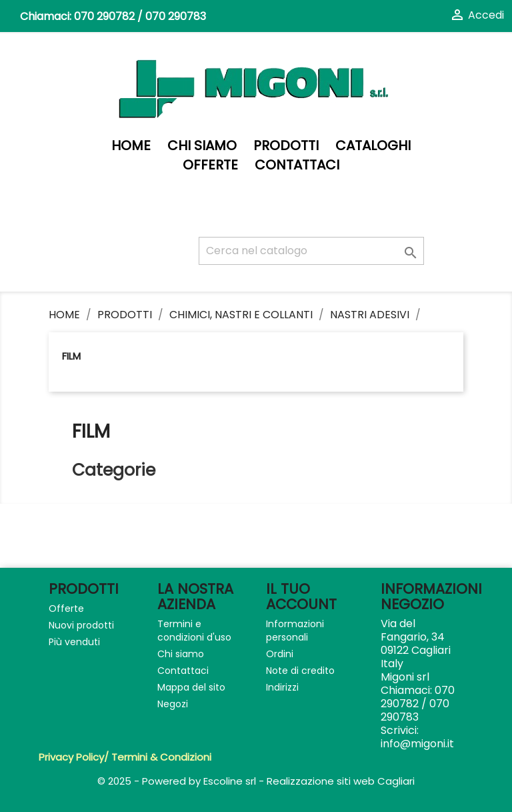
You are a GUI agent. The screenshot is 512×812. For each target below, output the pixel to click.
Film (71, 356)
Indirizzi (282, 687)
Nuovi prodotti (81, 625)
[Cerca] (311, 251)
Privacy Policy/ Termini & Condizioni (125, 757)
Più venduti (74, 642)
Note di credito (300, 671)
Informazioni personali (295, 631)
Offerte (210, 165)
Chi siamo (202, 146)
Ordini (280, 654)
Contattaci (297, 165)
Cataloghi (373, 146)
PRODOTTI (286, 146)
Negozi (173, 704)
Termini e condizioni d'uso (194, 631)
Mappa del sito (191, 687)
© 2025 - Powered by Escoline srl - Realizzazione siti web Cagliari (256, 781)
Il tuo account (301, 596)
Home (131, 146)
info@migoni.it (417, 744)
